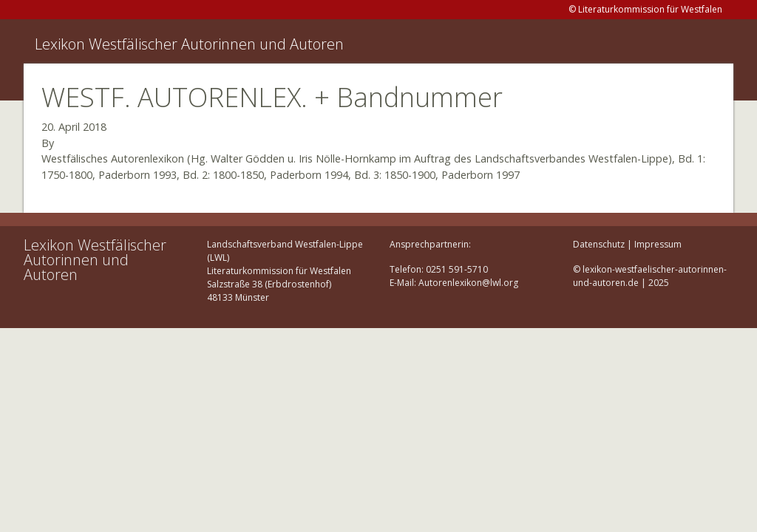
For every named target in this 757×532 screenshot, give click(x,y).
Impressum (658, 244)
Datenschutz (599, 244)
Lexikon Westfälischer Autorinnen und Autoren (189, 44)
